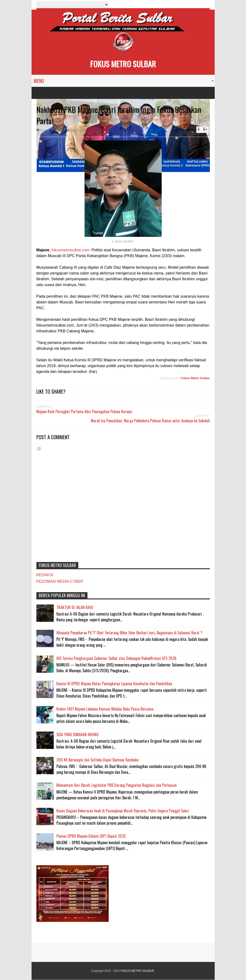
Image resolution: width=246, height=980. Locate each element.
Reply (43, 130)
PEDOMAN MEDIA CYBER (60, 581)
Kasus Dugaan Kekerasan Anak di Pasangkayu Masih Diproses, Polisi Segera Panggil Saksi (123, 811)
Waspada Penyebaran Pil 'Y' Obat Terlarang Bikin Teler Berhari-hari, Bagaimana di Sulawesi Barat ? (129, 633)
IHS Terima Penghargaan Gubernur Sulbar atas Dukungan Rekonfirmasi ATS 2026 (116, 658)
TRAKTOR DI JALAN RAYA (75, 607)
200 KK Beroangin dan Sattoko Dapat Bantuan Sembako (97, 760)
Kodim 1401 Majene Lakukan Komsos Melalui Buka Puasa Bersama (105, 709)
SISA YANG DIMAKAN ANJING (77, 734)
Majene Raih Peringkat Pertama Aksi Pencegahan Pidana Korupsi (84, 411)
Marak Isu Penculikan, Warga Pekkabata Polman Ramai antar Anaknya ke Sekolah (150, 421)
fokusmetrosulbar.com (70, 250)
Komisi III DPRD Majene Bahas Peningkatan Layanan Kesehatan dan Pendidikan (114, 684)
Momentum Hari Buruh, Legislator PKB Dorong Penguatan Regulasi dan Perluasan (116, 785)
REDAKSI (45, 575)
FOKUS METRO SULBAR (123, 64)
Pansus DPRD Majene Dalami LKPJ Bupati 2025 (91, 836)
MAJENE (59, 130)
